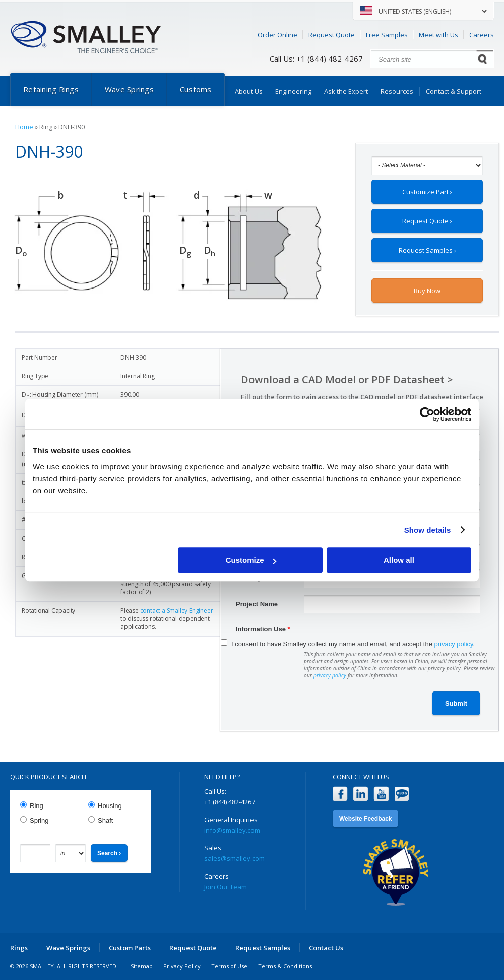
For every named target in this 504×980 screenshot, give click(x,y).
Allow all (399, 560)
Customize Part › (427, 192)
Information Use (263, 629)
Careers (482, 35)
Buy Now (427, 291)
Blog (402, 794)
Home (24, 127)
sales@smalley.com (234, 858)
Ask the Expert (346, 91)
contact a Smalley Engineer (177, 611)
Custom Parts (130, 948)
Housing (110, 806)
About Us (249, 91)
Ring (37, 806)
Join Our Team (226, 887)
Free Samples (387, 35)
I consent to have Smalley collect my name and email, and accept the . (353, 644)
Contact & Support (454, 91)
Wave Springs (129, 89)
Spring (39, 820)
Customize (251, 560)
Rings (19, 948)
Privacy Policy (182, 966)
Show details (428, 530)
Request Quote (332, 35)
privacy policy (454, 644)
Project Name (257, 604)
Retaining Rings (51, 89)
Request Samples (263, 948)
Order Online (277, 35)
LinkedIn (361, 794)
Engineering (293, 91)
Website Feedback (365, 819)
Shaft (105, 820)
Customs (196, 89)
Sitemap (142, 966)
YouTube (381, 794)
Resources (397, 91)
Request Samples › (427, 250)
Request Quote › (427, 221)
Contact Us (326, 948)
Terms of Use (229, 966)
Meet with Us (438, 35)
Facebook (340, 794)
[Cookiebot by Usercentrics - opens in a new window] (427, 414)
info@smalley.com (232, 830)
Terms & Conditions (285, 966)
